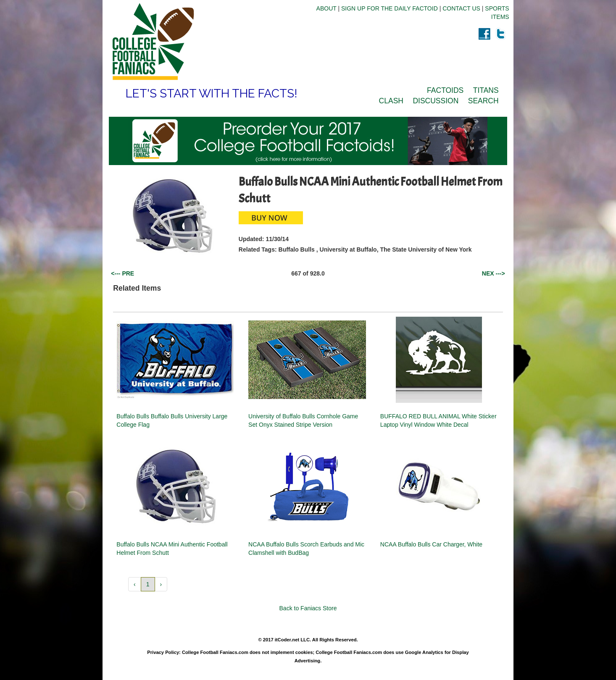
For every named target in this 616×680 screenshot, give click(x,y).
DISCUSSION (436, 101)
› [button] (161, 584)
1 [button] (148, 584)
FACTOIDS (445, 90)
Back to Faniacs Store (308, 608)
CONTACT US (461, 8)
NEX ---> (494, 273)
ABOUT (326, 8)
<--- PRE (122, 273)
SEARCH (483, 101)
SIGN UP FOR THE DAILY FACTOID (390, 8)
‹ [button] (135, 584)
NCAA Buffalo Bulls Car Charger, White (431, 544)
